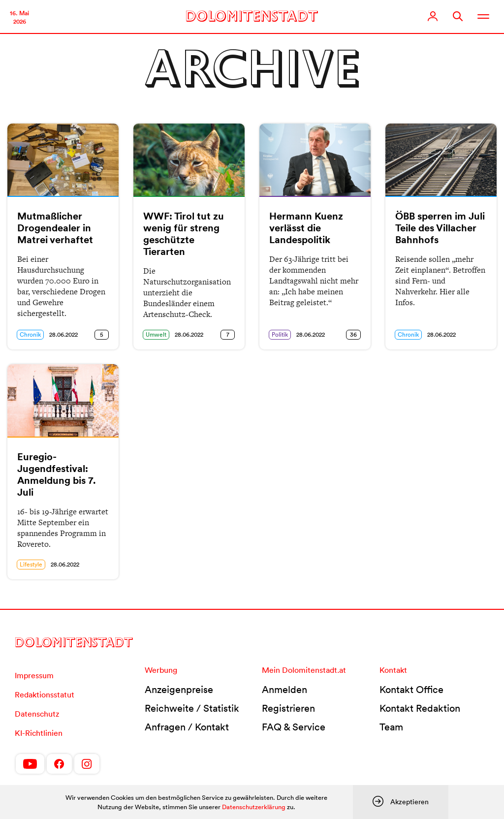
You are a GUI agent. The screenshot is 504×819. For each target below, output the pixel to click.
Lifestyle (31, 564)
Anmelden (284, 690)
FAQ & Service (294, 727)
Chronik (30, 334)
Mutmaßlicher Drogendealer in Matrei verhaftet (55, 228)
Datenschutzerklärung (254, 807)
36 (353, 334)
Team (391, 727)
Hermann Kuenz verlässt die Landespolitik (306, 228)
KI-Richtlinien (39, 733)
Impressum (34, 675)
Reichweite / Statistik (192, 708)
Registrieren (288, 708)
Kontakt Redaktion (420, 708)
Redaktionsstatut (45, 694)
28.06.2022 (63, 334)
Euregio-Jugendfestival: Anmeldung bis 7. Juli (57, 474)
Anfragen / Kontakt (187, 727)
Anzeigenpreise (179, 690)
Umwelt (156, 334)
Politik (280, 334)
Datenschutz (37, 714)
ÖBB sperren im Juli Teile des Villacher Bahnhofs (440, 228)
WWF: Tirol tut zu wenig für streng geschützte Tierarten (184, 234)
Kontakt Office (411, 690)
